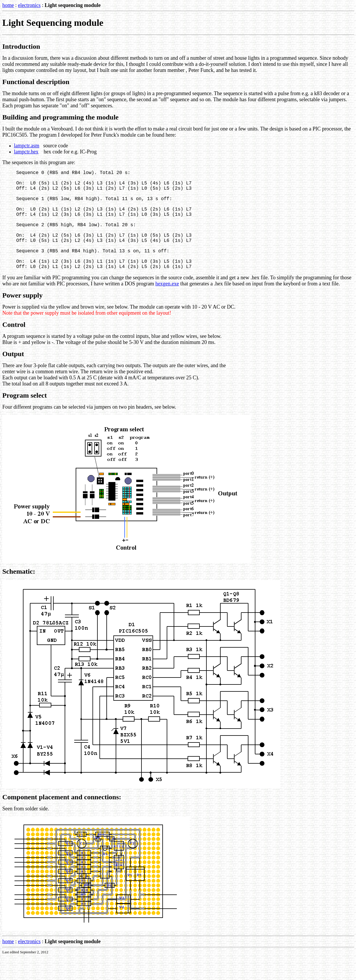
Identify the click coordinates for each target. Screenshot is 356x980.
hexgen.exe (167, 307)
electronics (29, 5)
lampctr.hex (26, 152)
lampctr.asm (27, 146)
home (8, 5)
